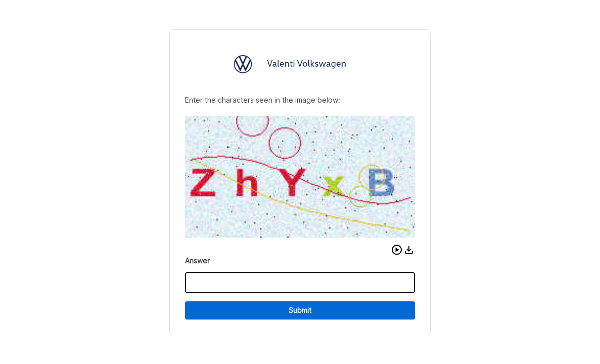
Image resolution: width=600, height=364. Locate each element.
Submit (300, 310)
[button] (397, 250)
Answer (197, 261)
